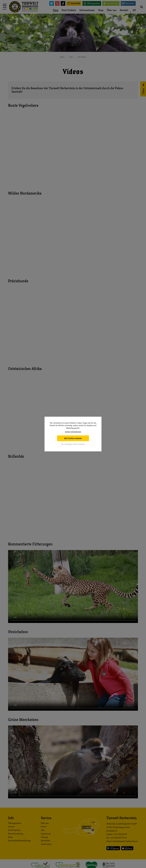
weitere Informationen (73, 432)
